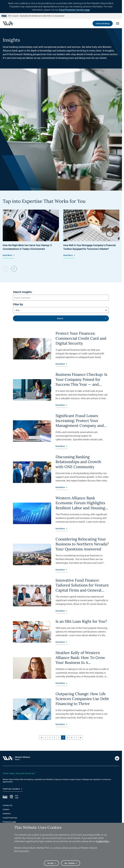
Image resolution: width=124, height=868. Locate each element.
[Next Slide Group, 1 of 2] (14, 269)
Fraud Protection (10, 818)
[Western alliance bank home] (8, 23)
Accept (51, 863)
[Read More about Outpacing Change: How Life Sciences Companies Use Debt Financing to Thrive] (61, 709)
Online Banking (103, 23)
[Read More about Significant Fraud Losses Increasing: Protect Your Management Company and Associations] (61, 431)
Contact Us (7, 805)
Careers (6, 809)
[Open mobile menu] (118, 23)
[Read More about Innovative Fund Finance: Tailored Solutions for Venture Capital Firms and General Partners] (61, 596)
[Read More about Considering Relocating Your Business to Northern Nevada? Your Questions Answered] (61, 554)
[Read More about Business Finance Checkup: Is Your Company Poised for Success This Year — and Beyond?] (61, 390)
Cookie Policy (103, 841)
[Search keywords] (61, 298)
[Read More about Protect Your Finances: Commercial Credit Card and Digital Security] (61, 349)
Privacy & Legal (9, 822)
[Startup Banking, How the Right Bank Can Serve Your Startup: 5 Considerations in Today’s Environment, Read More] (31, 234)
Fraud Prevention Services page (74, 10)
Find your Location (11, 789)
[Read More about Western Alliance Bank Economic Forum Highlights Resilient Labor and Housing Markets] (61, 513)
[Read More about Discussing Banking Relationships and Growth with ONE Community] (61, 472)
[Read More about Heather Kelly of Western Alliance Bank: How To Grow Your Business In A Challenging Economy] (61, 668)
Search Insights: (23, 292)
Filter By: (18, 304)
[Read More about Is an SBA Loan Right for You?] (61, 632)
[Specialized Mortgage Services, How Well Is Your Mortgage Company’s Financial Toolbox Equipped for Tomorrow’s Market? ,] (91, 234)
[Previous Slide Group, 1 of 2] (5, 269)
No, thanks (70, 863)
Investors (7, 813)
